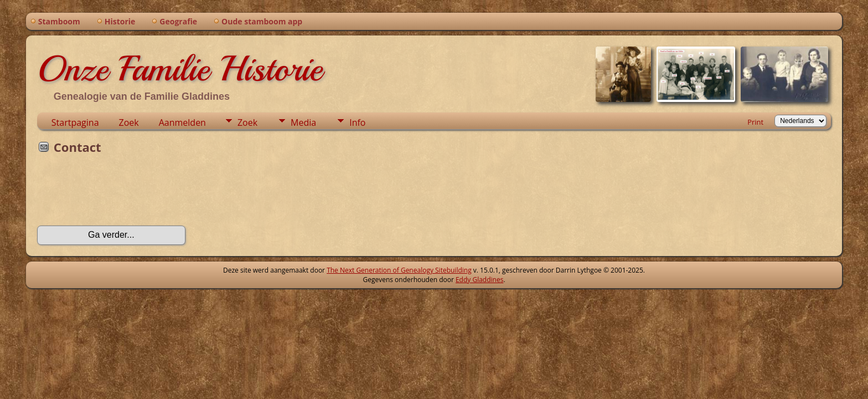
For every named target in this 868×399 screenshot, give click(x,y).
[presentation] (121, 193)
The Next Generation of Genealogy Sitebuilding (399, 270)
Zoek (129, 122)
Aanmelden (182, 122)
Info (357, 122)
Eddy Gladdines (479, 280)
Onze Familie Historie (180, 69)
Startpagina (75, 122)
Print (755, 122)
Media (303, 122)
